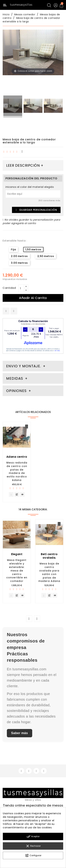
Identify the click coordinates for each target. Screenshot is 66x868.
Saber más (20, 733)
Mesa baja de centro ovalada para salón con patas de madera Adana (49, 572)
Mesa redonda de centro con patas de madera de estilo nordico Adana (17, 471)
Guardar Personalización (36, 210)
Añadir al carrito (33, 298)
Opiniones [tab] (17, 391)
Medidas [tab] (15, 378)
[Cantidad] (21, 288)
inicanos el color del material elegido (30, 187)
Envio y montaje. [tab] (24, 366)
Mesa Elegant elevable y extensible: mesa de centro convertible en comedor (17, 571)
